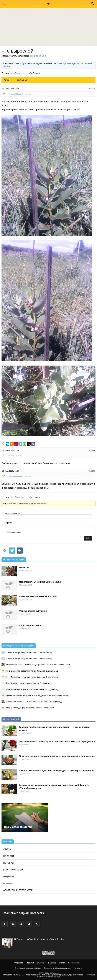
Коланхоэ (24, 567)
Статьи (7, 849)
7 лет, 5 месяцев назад (62, 63)
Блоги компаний (11, 719)
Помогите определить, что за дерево (30, 695)
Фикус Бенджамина (24, 652)
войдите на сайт (38, 56)
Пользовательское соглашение (28, 968)
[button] (93, 4)
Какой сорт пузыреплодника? (37, 665)
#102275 (92, 471)
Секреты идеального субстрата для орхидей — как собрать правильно (57, 771)
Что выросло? (17, 51)
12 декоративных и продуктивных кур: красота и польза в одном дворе (57, 756)
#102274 (92, 450)
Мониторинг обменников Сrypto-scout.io (40, 582)
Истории (8, 863)
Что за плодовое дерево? (37, 702)
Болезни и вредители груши (24, 671)
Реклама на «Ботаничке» (70, 963)
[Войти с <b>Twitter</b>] (12, 551)
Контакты (78, 968)
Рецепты (9, 877)
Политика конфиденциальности (58, 968)
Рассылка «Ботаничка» (36, 963)
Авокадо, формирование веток (27, 708)
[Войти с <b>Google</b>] (5, 551)
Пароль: (8, 523)
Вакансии (52, 963)
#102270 (92, 89)
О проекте (19, 963)
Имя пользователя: (13, 513)
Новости (9, 856)
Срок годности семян (30, 626)
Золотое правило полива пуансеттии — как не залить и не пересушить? (57, 742)
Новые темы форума (14, 560)
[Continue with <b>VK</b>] (20, 551)
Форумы (8, 883)
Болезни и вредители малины (25, 689)
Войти (88, 538)
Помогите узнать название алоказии (38, 596)
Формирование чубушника (33, 611)
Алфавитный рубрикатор (18, 890)
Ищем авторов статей (18, 827)
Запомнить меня (14, 532)
